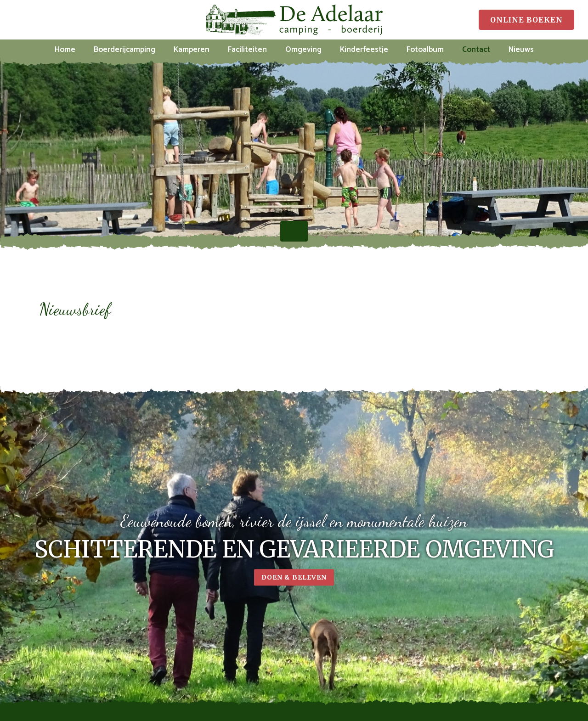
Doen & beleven (294, 581)
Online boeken (526, 20)
